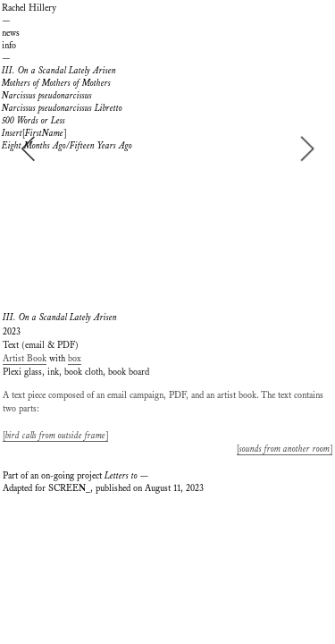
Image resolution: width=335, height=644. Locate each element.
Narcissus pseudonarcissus (47, 96)
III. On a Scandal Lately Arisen (59, 71)
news (11, 33)
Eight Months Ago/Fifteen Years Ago (67, 146)
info (9, 46)
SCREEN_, (71, 488)
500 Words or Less (33, 121)
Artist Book (25, 359)
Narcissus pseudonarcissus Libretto (62, 108)
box (75, 359)
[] (34, 133)
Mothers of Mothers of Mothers (56, 83)
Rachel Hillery (29, 8)
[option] (167, 148)
